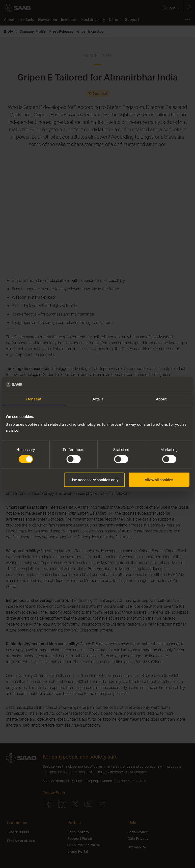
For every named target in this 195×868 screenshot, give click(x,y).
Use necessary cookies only (94, 480)
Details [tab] (98, 399)
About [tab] (161, 399)
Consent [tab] (34, 399)
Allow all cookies (159, 480)
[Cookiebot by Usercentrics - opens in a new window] (168, 385)
